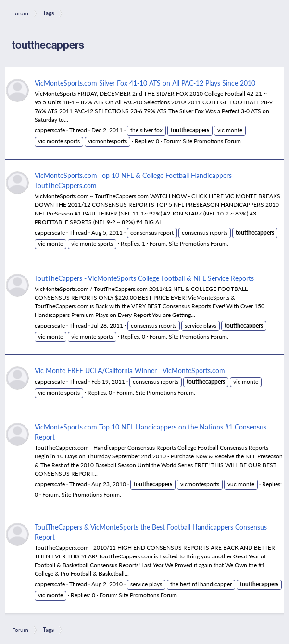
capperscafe (50, 130)
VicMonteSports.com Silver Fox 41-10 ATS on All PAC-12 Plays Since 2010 (145, 83)
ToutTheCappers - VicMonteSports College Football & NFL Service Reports (144, 278)
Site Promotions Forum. (213, 141)
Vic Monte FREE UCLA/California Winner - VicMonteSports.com (130, 370)
